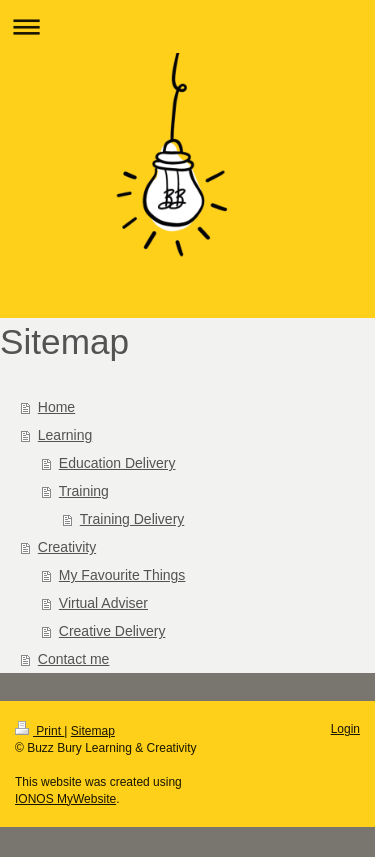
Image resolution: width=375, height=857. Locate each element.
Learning (65, 435)
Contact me (74, 659)
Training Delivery (132, 519)
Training (84, 491)
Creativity (67, 547)
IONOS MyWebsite (65, 799)
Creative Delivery (112, 631)
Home (56, 407)
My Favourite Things (122, 575)
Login (345, 729)
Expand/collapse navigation (187, 26)
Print (39, 731)
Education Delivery (117, 463)
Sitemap (93, 731)
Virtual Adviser (103, 603)
